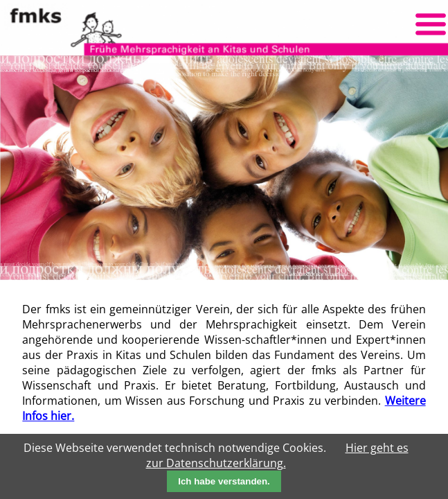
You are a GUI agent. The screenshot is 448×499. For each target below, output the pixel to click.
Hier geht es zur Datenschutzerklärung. (277, 455)
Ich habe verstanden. (224, 481)
